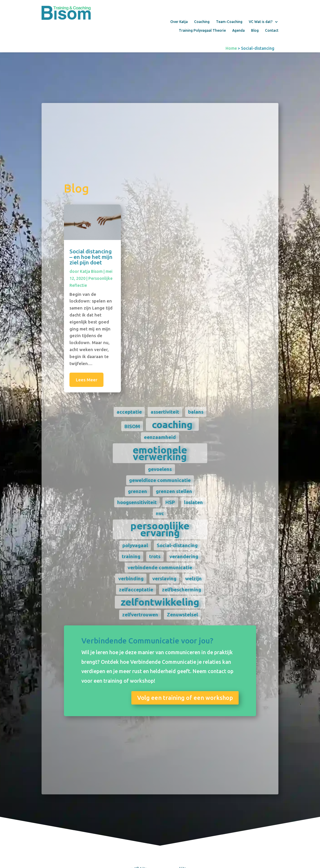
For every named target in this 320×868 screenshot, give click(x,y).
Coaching (202, 22)
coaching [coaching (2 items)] (171, 424)
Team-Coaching (229, 22)
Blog (255, 30)
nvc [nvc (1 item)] (158, 513)
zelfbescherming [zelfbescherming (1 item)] (180, 589)
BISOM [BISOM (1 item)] (130, 426)
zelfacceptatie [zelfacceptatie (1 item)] (134, 589)
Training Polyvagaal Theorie (202, 30)
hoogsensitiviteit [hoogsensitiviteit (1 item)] (135, 502)
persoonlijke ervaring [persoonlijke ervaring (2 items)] (159, 529)
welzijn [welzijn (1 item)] (192, 578)
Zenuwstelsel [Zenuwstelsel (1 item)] (181, 614)
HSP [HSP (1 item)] (169, 502)
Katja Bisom (90, 271)
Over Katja (179, 22)
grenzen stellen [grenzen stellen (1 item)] (172, 491)
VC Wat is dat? (261, 22)
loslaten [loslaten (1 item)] (192, 502)
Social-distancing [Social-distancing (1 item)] (176, 545)
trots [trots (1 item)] (153, 556)
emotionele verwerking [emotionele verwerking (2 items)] (158, 453)
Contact (272, 30)
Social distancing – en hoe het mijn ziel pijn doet (90, 257)
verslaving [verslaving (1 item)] (163, 578)
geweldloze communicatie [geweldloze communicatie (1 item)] (158, 480)
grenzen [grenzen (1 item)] (136, 491)
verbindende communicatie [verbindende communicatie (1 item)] (158, 567)
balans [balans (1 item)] (194, 412)
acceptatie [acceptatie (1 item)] (128, 412)
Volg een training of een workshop (183, 698)
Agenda (238, 30)
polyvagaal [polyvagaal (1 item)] (133, 545)
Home (231, 48)
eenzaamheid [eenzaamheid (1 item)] (158, 437)
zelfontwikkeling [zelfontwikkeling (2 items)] (159, 602)
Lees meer (85, 380)
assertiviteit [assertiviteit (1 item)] (163, 412)
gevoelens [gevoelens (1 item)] (158, 469)
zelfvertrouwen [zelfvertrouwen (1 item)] (138, 614)
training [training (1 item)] (130, 556)
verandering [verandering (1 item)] (182, 556)
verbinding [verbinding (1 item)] (129, 578)
